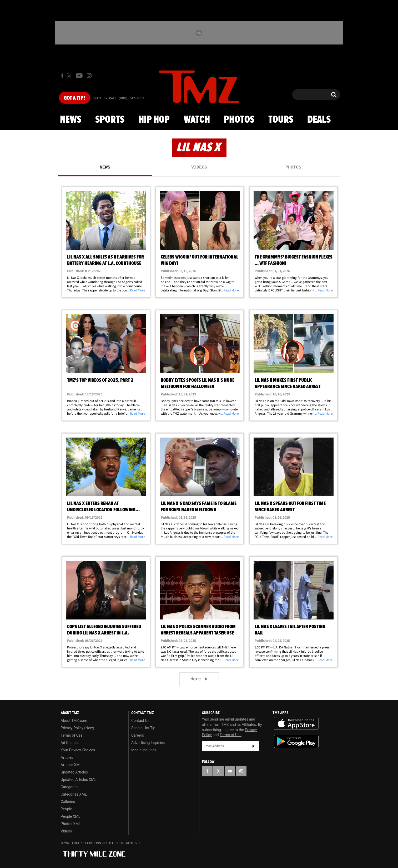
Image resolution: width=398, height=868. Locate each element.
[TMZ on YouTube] (230, 771)
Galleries (68, 802)
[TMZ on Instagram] (89, 76)
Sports (110, 120)
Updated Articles (74, 772)
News (71, 120)
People (66, 809)
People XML (71, 816)
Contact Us (140, 721)
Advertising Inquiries (148, 743)
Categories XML (74, 794)
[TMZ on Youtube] (79, 76)
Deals (319, 120)
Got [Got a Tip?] (75, 98)
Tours (281, 120)
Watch (197, 120)
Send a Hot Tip (143, 728)
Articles (67, 757)
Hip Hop (154, 120)
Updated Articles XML (79, 780)
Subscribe (254, 746)
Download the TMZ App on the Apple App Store (296, 723)
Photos (239, 120)
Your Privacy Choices (78, 750)
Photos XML (71, 824)
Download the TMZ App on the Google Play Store (296, 741)
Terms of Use (72, 735)
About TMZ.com (74, 721)
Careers (138, 735)
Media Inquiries (144, 750)
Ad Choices (70, 743)
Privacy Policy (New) (77, 728)
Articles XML (71, 765)
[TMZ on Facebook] (62, 76)
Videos (199, 167)
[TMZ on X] (70, 76)
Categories (70, 787)
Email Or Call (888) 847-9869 (118, 98)
